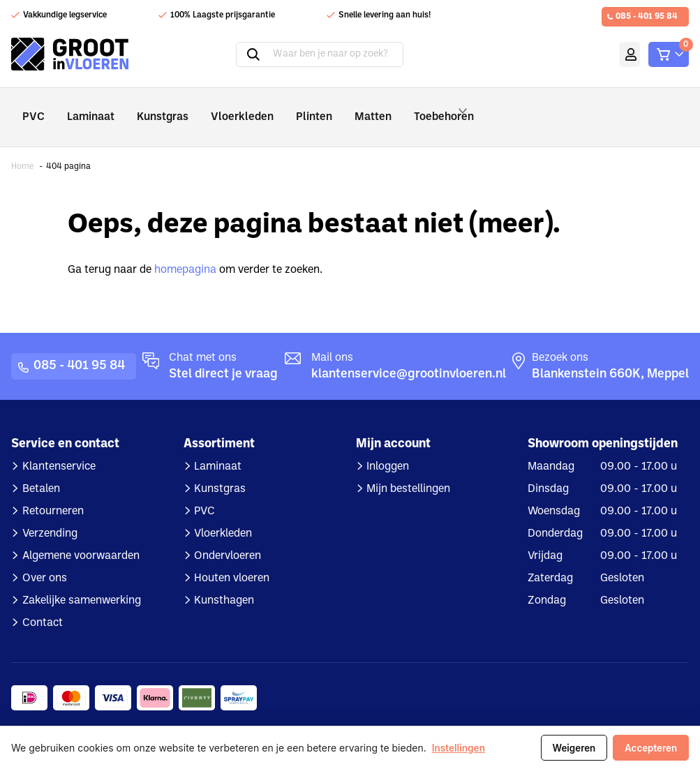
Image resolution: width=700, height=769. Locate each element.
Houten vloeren (232, 559)
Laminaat (85, 107)
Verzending (50, 514)
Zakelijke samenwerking (82, 581)
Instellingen (459, 748)
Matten (340, 107)
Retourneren (53, 492)
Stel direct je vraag (223, 355)
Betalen (41, 470)
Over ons (45, 559)
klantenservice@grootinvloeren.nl (409, 355)
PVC (32, 107)
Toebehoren (417, 107)
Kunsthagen (224, 581)
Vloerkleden (222, 107)
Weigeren (568, 748)
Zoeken (233, 54)
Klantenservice (59, 447)
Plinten (286, 107)
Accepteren (649, 748)
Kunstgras (151, 107)
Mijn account (605, 54)
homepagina (185, 251)
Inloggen (388, 447)
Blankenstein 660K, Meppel (610, 355)
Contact (43, 604)
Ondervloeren (228, 537)
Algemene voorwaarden (81, 537)
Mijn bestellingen (408, 470)
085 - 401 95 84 (647, 17)
